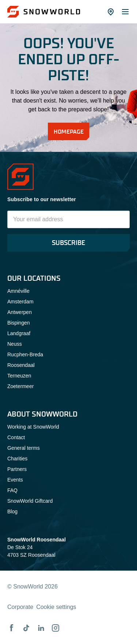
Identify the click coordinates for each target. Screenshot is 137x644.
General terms (24, 448)
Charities (17, 459)
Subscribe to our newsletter (42, 199)
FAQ (12, 490)
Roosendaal (21, 365)
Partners (17, 469)
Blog (12, 511)
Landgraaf (19, 333)
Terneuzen (19, 376)
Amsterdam (20, 302)
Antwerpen (20, 312)
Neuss (15, 344)
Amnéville (18, 291)
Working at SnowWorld (33, 427)
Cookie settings (56, 607)
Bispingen (19, 323)
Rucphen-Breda (25, 354)
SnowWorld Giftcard (30, 501)
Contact (16, 437)
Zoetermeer (20, 386)
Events (15, 480)
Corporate (20, 607)
